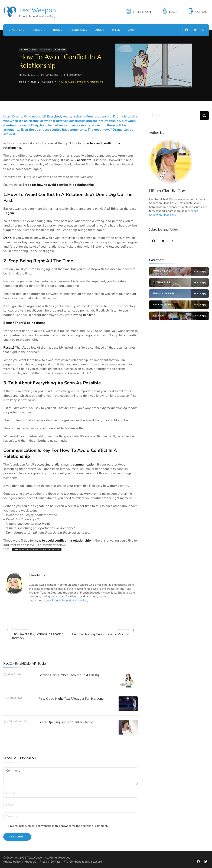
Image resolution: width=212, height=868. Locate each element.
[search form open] (203, 30)
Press (116, 30)
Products (39, 30)
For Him (60, 50)
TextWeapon (37, 10)
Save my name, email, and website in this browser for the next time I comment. (58, 826)
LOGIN (173, 12)
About (100, 30)
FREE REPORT (142, 12)
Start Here (16, 30)
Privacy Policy (12, 862)
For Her (45, 50)
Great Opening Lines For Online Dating (66, 722)
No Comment (76, 75)
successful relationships (52, 464)
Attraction (28, 50)
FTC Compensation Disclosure (83, 862)
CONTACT (202, 12)
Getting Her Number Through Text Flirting (69, 675)
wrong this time (84, 315)
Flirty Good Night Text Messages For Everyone (71, 698)
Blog (57, 30)
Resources (78, 30)
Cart (131, 30)
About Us (30, 862)
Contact (55, 862)
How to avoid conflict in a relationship (37, 549)
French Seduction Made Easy (70, 601)
